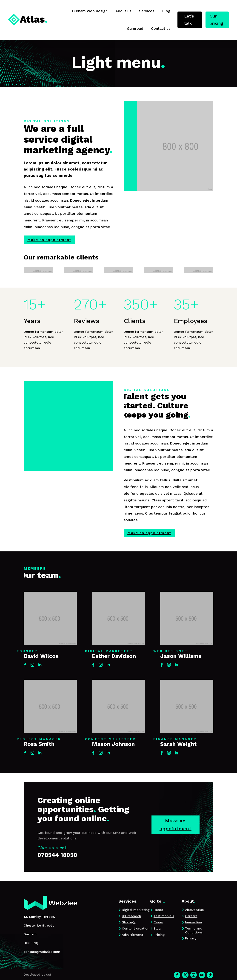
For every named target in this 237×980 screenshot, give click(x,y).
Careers (191, 916)
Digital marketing (136, 910)
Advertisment (133, 935)
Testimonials (164, 916)
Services (147, 11)
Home (158, 910)
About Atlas (194, 910)
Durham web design (90, 11)
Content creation (136, 928)
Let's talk (189, 20)
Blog (166, 11)
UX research (131, 916)
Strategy (129, 922)
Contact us (161, 28)
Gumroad (135, 28)
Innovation (194, 922)
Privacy (191, 938)
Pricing (159, 935)
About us (123, 11)
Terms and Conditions (194, 930)
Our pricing (216, 20)
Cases (158, 922)
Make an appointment (49, 240)
